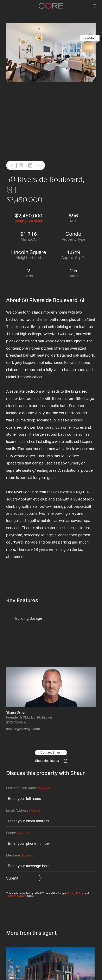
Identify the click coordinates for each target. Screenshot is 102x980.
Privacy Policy (75, 893)
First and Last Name (28, 788)
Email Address (24, 811)
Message (20, 856)
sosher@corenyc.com (23, 729)
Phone (17, 833)
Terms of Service (16, 896)
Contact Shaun (51, 753)
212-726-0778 (17, 722)
